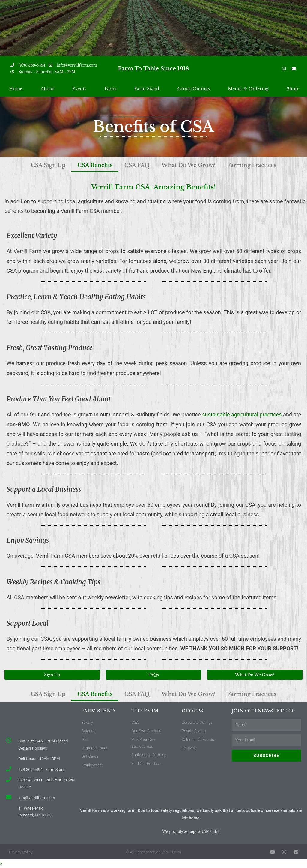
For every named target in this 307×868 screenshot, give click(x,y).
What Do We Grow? (192, 165)
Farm (110, 89)
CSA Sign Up (36, 165)
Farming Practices (262, 165)
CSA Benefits (88, 165)
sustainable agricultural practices (242, 415)
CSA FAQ (134, 165)
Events (79, 89)
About (47, 89)
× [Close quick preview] (1, 864)
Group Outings (194, 89)
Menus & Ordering (248, 89)
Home (16, 89)
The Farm (145, 711)
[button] (52, 675)
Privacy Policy (21, 852)
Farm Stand (147, 89)
